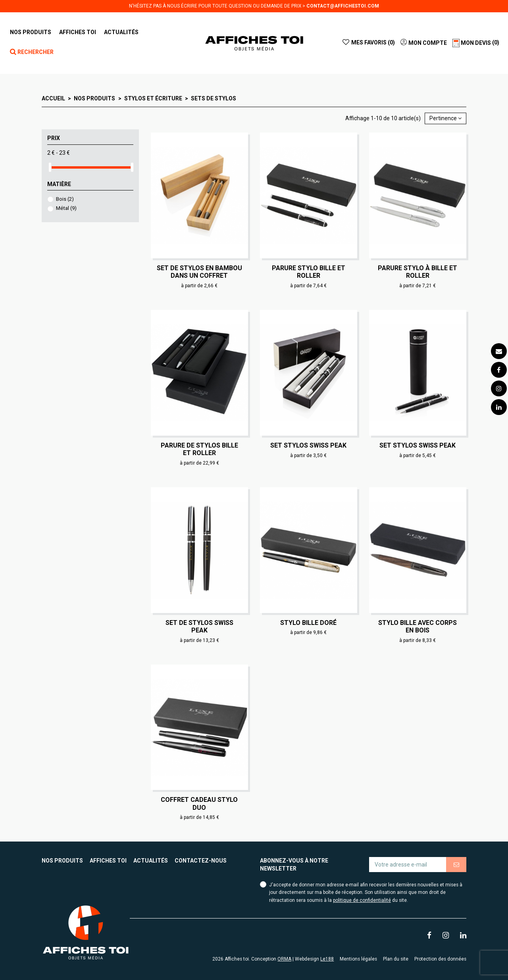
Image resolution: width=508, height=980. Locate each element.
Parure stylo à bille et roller (418, 272)
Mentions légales (358, 959)
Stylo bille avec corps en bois (418, 626)
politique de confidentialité (362, 900)
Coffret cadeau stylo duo (199, 803)
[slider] (50, 167)
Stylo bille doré (308, 623)
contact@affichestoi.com (343, 6)
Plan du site (396, 959)
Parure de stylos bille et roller (199, 449)
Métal (66, 208)
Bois (65, 199)
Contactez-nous (201, 861)
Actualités (151, 861)
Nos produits (62, 861)
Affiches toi (108, 861)
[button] (78, 32)
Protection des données (440, 959)
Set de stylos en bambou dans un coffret (199, 272)
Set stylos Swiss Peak (308, 445)
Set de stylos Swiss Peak (199, 626)
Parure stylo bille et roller (309, 272)
